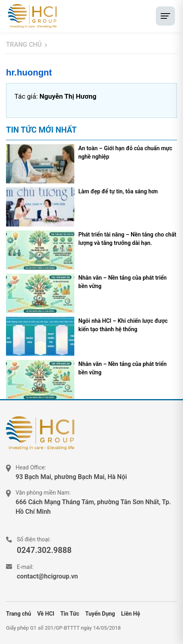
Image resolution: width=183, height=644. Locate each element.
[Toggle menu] (165, 16)
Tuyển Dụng (100, 614)
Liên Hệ (131, 614)
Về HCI (46, 614)
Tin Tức (70, 614)
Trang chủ (24, 45)
